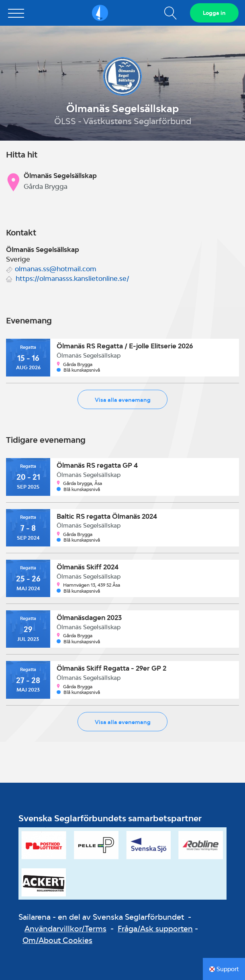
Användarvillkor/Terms (65, 929)
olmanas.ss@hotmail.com (56, 269)
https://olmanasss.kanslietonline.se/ (72, 278)
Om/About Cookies (57, 940)
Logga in (214, 13)
